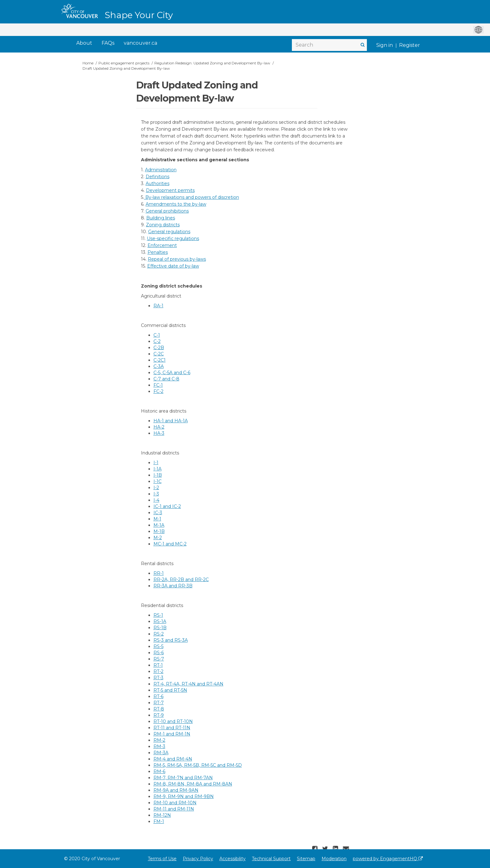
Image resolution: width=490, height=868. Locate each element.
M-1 (157, 519)
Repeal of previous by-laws (177, 259)
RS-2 (159, 634)
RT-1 (158, 665)
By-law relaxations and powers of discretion (192, 197)
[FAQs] (108, 43)
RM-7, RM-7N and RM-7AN (183, 778)
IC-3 (158, 513)
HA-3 (159, 433)
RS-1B (160, 628)
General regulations (169, 232)
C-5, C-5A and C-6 (172, 373)
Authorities (157, 183)
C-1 (157, 335)
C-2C (159, 354)
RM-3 (159, 746)
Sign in (385, 45)
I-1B (158, 475)
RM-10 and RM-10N (175, 803)
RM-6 (159, 771)
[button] (316, 849)
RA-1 (158, 306)
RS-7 (159, 659)
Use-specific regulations (173, 238)
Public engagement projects (124, 63)
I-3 (156, 494)
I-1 (156, 463)
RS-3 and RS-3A (171, 640)
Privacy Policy (198, 859)
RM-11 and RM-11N (174, 809)
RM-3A (161, 753)
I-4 (156, 500)
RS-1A (160, 621)
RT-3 (158, 678)
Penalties (158, 252)
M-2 (158, 538)
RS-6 (159, 653)
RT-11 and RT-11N (172, 728)
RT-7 (159, 703)
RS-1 (158, 615)
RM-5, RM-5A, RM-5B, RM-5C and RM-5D (198, 765)
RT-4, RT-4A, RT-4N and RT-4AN (188, 684)
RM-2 (159, 740)
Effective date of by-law (173, 266)
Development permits (170, 190)
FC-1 (158, 385)
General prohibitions (167, 211)
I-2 (156, 488)
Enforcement (162, 245)
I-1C (157, 481)
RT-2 (158, 671)
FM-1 (159, 821)
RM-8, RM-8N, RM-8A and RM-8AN (193, 784)
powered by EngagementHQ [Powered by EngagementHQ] (388, 859)
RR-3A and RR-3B (173, 586)
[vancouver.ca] (140, 43)
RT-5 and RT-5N (170, 690)
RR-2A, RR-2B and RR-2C (181, 580)
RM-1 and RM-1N (172, 734)
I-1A (157, 469)
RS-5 (158, 646)
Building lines (161, 218)
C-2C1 (160, 360)
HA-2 (159, 427)
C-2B (159, 348)
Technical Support (271, 859)
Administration (161, 170)
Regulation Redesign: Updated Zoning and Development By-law (212, 63)
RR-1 (159, 573)
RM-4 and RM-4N (173, 759)
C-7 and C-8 (166, 379)
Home (88, 63)
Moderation (334, 859)
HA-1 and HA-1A (171, 421)
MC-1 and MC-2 (170, 544)
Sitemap (306, 859)
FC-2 (158, 391)
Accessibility (232, 859)
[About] (84, 43)
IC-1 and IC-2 (167, 506)
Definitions (157, 177)
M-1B (159, 531)
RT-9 (159, 715)
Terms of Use (162, 859)
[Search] (329, 45)
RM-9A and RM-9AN (176, 790)
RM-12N (162, 815)
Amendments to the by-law (176, 204)
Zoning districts (163, 225)
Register (410, 45)
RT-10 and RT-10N (173, 721)
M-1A (159, 525)
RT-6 (158, 696)
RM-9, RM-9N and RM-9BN (184, 796)
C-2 (157, 341)
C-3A (159, 366)
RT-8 (159, 709)
